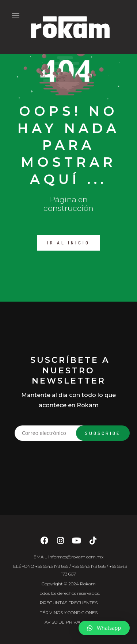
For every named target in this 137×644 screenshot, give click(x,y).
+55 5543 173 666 (89, 566)
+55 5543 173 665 (52, 566)
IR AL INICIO (68, 243)
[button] (104, 628)
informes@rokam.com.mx (76, 557)
